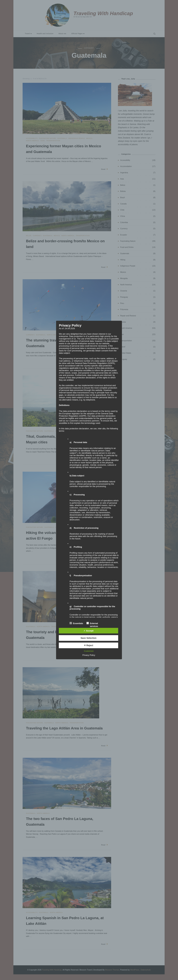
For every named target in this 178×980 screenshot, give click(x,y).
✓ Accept (89, 631)
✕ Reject (89, 645)
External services (92, 623)
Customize (89, 651)
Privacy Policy (89, 655)
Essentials (76, 623)
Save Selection (89, 638)
